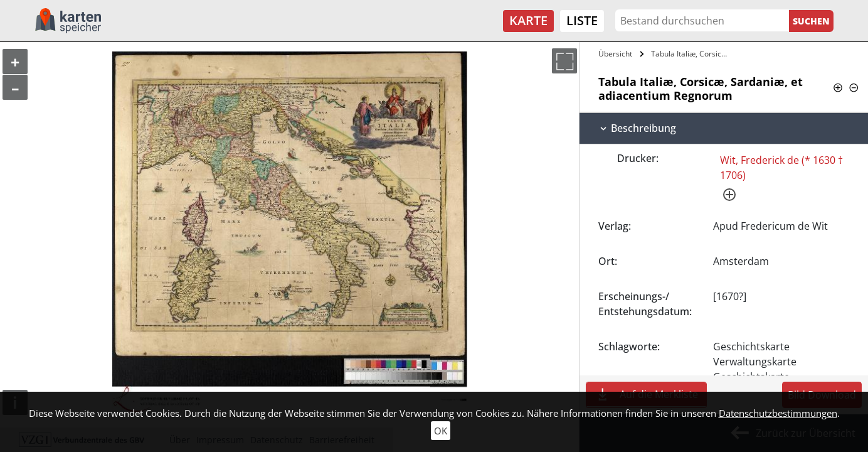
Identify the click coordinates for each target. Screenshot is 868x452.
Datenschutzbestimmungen (778, 413)
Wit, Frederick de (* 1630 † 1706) (781, 168)
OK (441, 431)
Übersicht (615, 54)
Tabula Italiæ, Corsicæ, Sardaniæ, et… (692, 54)
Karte (528, 20)
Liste (582, 20)
